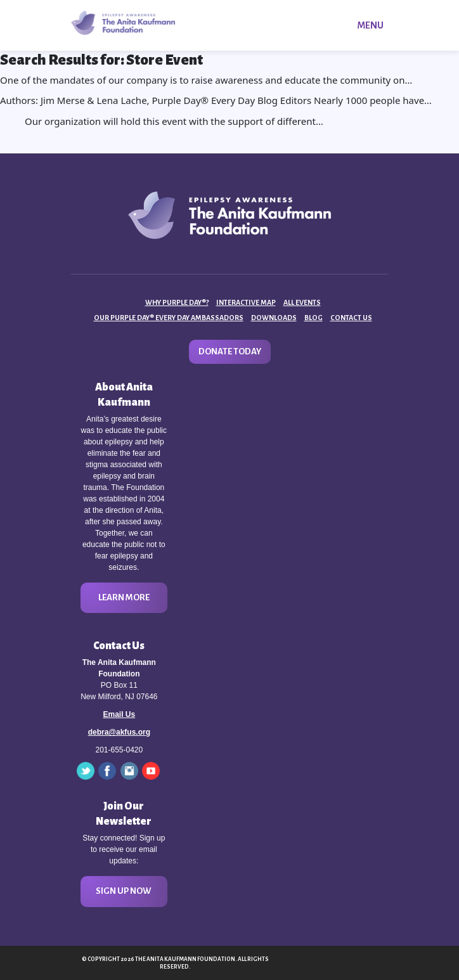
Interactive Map (246, 302)
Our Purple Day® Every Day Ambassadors (169, 318)
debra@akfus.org (119, 732)
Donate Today (230, 351)
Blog (314, 318)
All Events (302, 302)
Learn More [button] (124, 597)
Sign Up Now (124, 891)
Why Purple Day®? (177, 302)
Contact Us (351, 318)
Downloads (274, 318)
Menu (370, 25)
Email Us (119, 714)
